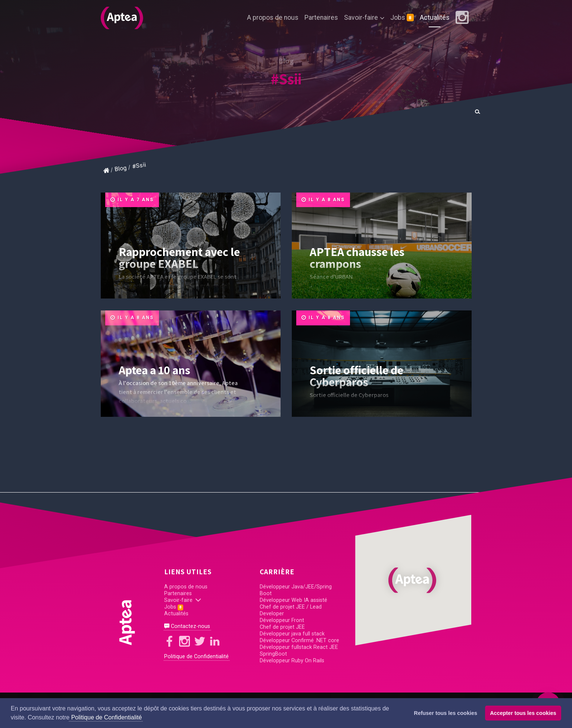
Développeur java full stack (292, 634)
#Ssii (286, 79)
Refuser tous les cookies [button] (446, 713)
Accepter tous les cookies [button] (523, 713)
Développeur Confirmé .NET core (299, 640)
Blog (121, 169)
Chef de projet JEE (282, 627)
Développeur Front (282, 620)
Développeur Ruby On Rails (292, 661)
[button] (413, 580)
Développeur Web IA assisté (293, 600)
